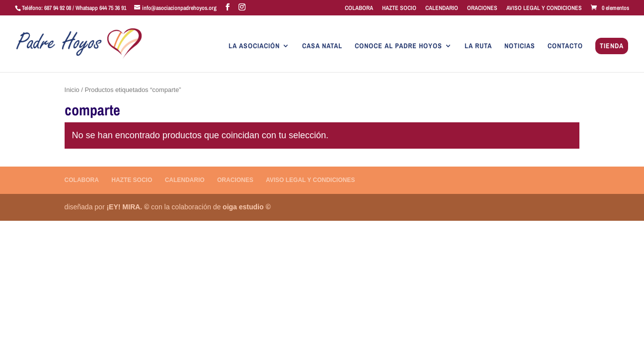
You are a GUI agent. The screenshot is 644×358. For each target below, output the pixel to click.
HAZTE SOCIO (399, 8)
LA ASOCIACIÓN (254, 46)
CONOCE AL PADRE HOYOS (399, 46)
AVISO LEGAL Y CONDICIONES (544, 8)
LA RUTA (478, 46)
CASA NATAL (322, 46)
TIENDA (612, 46)
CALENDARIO (442, 8)
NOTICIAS (520, 46)
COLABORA (359, 8)
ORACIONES (482, 8)
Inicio (72, 90)
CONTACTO (565, 46)
